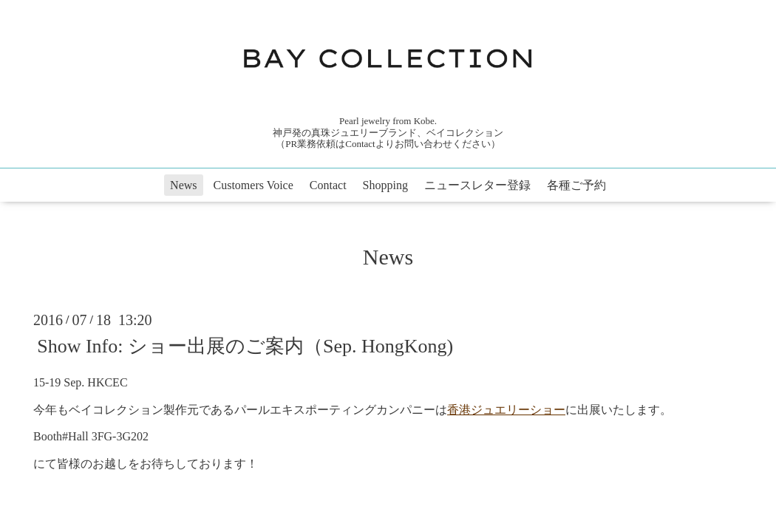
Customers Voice (253, 185)
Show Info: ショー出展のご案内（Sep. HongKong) (245, 346)
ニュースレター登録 (477, 185)
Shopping (385, 185)
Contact (328, 185)
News (183, 185)
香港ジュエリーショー (506, 410)
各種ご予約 (576, 185)
